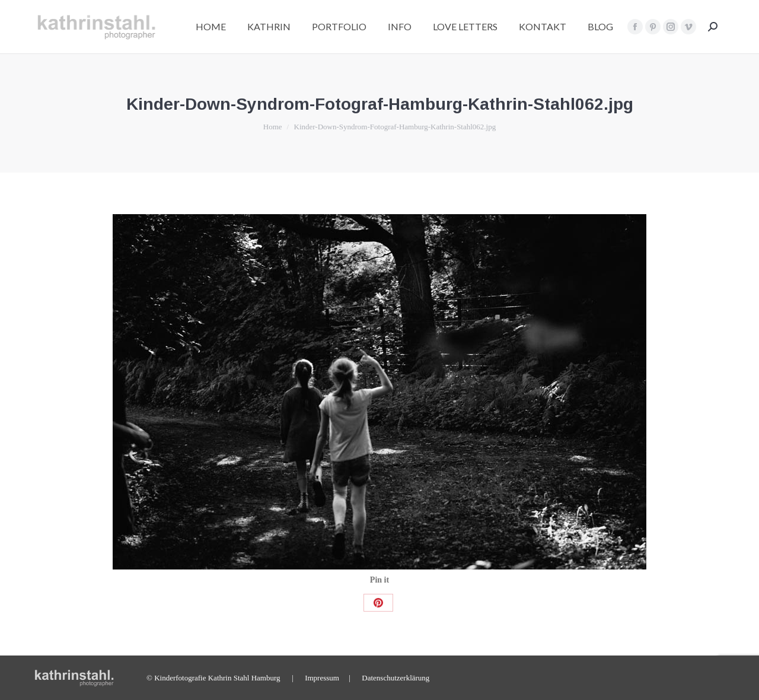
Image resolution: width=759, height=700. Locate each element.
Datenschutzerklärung (396, 678)
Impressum (322, 678)
